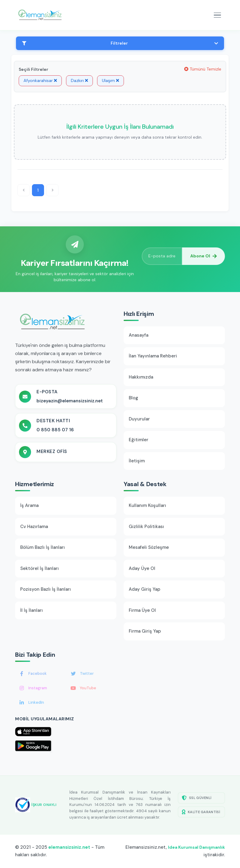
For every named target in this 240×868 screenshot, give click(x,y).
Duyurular (139, 419)
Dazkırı (79, 80)
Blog (133, 398)
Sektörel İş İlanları (39, 568)
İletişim (137, 461)
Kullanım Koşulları (147, 505)
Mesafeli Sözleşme (149, 547)
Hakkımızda (141, 377)
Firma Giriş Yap (145, 631)
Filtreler (120, 43)
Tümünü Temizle (203, 69)
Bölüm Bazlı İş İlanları (43, 547)
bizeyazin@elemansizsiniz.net (70, 401)
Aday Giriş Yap (145, 589)
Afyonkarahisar (40, 80)
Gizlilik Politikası (146, 527)
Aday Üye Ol (142, 568)
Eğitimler (139, 440)
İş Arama (29, 505)
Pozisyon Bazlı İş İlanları (46, 589)
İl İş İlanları (32, 610)
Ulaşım (111, 80)
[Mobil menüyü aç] (217, 15)
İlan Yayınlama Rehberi (153, 356)
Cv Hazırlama (34, 527)
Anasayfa (139, 335)
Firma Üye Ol (142, 610)
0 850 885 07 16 (55, 430)
